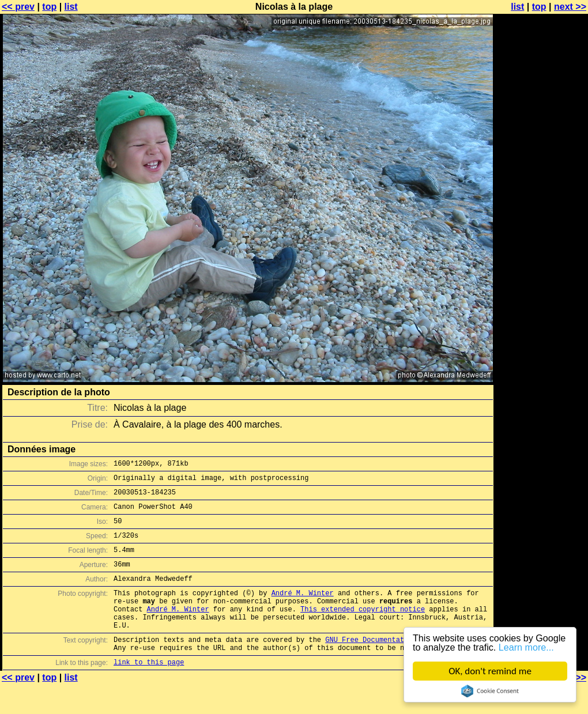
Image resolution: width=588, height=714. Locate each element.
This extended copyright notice (363, 630)
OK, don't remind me (490, 671)
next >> (570, 7)
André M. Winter (303, 610)
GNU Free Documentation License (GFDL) (402, 665)
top (49, 7)
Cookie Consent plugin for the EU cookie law (490, 691)
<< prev (18, 7)
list (71, 7)
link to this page (149, 691)
